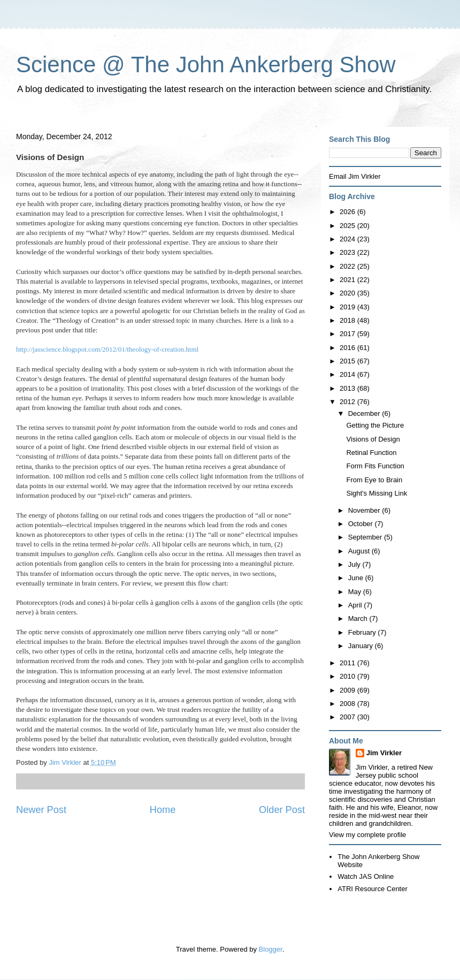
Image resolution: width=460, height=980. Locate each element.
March (359, 618)
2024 (348, 239)
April (356, 605)
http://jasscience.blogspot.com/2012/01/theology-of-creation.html (107, 349)
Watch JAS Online (366, 876)
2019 (348, 307)
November (365, 510)
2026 (348, 212)
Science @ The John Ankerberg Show (206, 64)
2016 (348, 348)
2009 (348, 690)
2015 (348, 361)
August (360, 551)
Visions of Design (373, 439)
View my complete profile (367, 835)
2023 (348, 252)
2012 (348, 402)
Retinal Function (371, 453)
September (366, 537)
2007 (348, 717)
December (365, 413)
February (363, 632)
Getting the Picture (375, 425)
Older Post (282, 810)
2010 (348, 676)
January (362, 646)
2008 (348, 704)
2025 (348, 226)
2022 (348, 266)
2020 (348, 293)
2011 (348, 663)
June (357, 578)
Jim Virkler (384, 753)
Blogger (271, 949)
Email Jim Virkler (355, 176)
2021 (348, 280)
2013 (348, 388)
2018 (348, 320)
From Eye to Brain (374, 480)
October (362, 524)
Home (163, 810)
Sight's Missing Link (377, 493)
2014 (348, 374)
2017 (348, 334)
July (355, 564)
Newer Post (41, 810)
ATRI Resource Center (373, 889)
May (356, 592)
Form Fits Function (375, 466)
